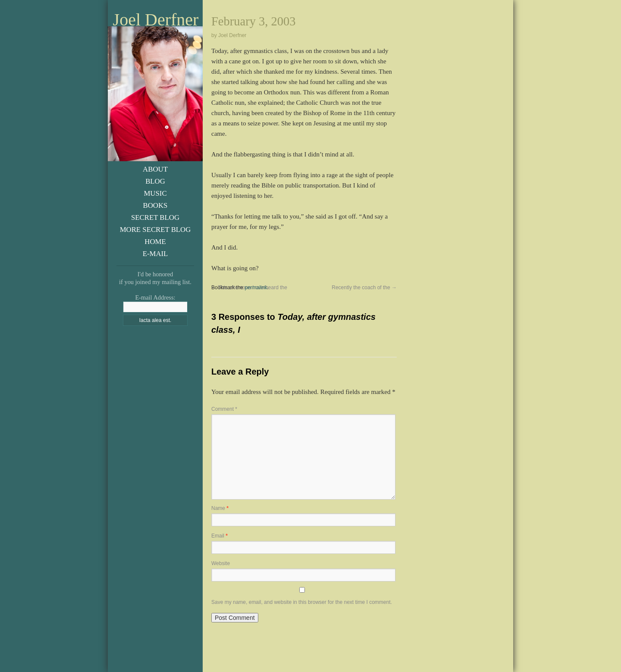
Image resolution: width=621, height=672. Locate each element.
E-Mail (155, 254)
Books (155, 205)
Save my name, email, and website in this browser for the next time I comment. (302, 602)
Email (220, 536)
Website (221, 563)
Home (155, 242)
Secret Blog (155, 217)
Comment (224, 409)
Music (155, 193)
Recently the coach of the (364, 288)
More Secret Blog (155, 230)
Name (220, 508)
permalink (256, 288)
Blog (155, 181)
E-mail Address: (155, 297)
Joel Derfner (156, 20)
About (155, 169)
